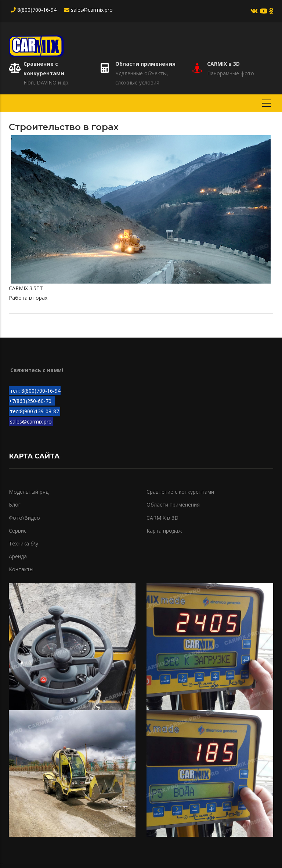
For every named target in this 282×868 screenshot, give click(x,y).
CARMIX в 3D (223, 64)
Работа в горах (28, 298)
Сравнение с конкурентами (180, 492)
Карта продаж (164, 531)
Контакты (21, 569)
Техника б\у (23, 543)
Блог (15, 505)
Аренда (18, 556)
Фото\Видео (24, 518)
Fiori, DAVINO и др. (46, 82)
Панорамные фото (231, 73)
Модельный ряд (29, 492)
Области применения (145, 64)
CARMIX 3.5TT (26, 288)
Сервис (18, 531)
